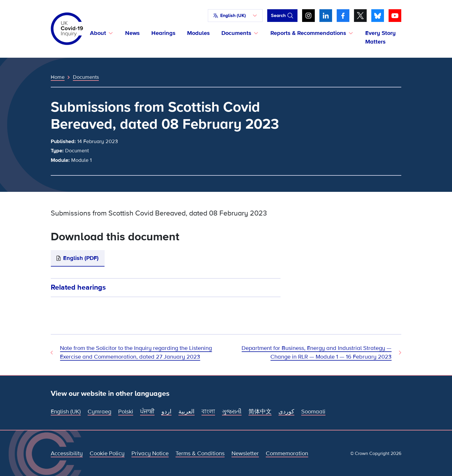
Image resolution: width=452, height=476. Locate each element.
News (132, 33)
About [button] (98, 33)
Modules (198, 33)
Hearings (163, 33)
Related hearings (78, 287)
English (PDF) (81, 258)
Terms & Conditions (200, 453)
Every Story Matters (381, 38)
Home (58, 77)
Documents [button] (236, 33)
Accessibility (67, 453)
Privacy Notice (150, 453)
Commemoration (287, 453)
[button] (235, 16)
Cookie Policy (107, 453)
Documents (86, 77)
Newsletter (245, 453)
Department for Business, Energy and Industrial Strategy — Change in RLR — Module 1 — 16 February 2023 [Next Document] (317, 353)
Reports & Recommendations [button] (308, 33)
